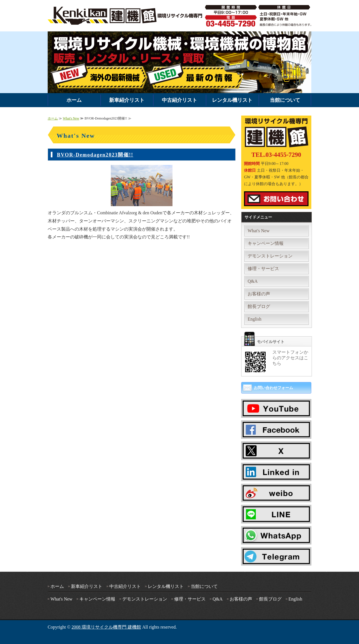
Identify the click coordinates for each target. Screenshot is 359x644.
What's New (71, 118)
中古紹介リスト (179, 100)
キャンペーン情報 (266, 243)
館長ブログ (259, 306)
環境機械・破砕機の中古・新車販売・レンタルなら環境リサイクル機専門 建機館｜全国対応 (126, 16)
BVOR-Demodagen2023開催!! (95, 155)
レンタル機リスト (232, 100)
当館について (285, 100)
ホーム (74, 100)
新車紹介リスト (127, 100)
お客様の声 (259, 294)
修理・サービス (263, 269)
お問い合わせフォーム (273, 388)
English (255, 319)
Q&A (253, 281)
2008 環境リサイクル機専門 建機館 (106, 627)
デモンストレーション (270, 256)
